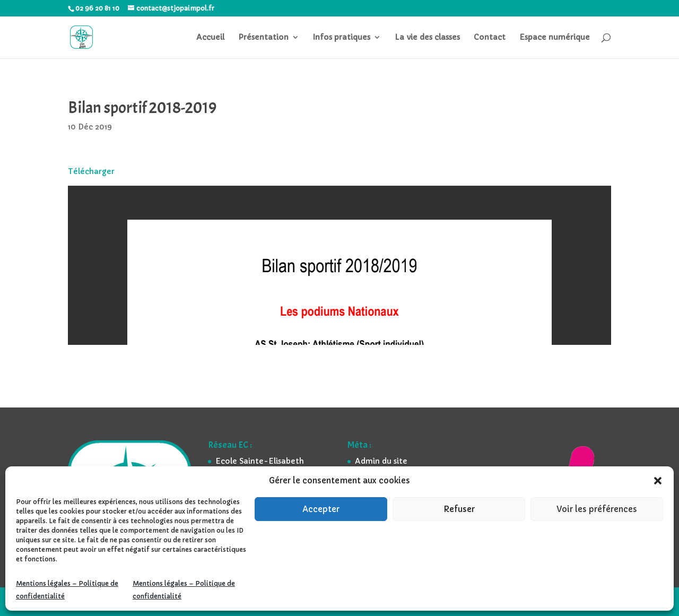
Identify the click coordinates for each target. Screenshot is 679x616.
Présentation (263, 38)
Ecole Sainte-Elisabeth (260, 461)
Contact (490, 38)
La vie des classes (427, 38)
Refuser (459, 509)
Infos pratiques (342, 38)
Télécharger (91, 171)
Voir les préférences (597, 509)
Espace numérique (555, 38)
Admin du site (381, 461)
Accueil (210, 38)
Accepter (321, 509)
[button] (658, 481)
